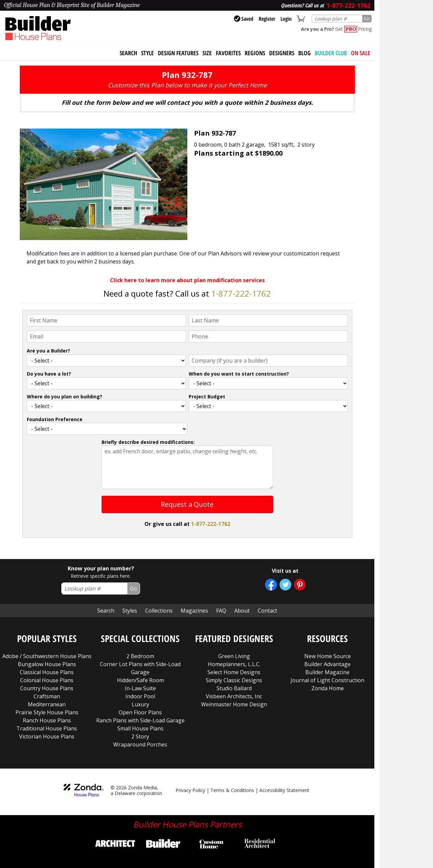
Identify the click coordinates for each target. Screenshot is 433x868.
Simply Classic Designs (234, 680)
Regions (255, 53)
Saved (244, 19)
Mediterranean (47, 704)
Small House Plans (140, 728)
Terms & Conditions (232, 790)
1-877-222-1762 (241, 293)
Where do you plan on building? (65, 397)
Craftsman (47, 696)
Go (367, 19)
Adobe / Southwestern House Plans (47, 656)
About (242, 611)
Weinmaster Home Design (234, 704)
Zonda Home (328, 688)
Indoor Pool (140, 696)
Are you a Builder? (48, 351)
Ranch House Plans (47, 720)
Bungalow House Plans (47, 664)
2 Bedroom (140, 656)
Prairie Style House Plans (47, 712)
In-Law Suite (140, 688)
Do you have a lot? (49, 374)
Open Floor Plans (140, 712)
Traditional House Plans (47, 728)
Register (267, 19)
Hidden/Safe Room (140, 680)
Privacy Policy (190, 790)
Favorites (228, 53)
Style (147, 53)
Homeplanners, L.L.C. (234, 664)
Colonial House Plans (47, 680)
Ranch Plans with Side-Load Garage (140, 720)
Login (286, 19)
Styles (130, 611)
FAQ (221, 611)
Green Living (234, 656)
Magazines (194, 611)
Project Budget (207, 397)
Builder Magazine (327, 672)
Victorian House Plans (47, 736)
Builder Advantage (327, 664)
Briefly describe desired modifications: (148, 442)
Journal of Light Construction (327, 680)
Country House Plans (47, 688)
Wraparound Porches (140, 744)
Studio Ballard (234, 688)
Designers (282, 53)
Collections (159, 611)
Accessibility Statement (284, 790)
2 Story (140, 736)
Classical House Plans (47, 672)
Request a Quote (187, 504)
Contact (267, 611)
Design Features (178, 53)
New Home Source (328, 656)
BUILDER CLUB (331, 53)
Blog (304, 53)
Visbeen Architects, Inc (234, 696)
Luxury (140, 704)
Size (207, 53)
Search (106, 611)
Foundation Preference (55, 419)
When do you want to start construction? (239, 374)
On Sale (361, 53)
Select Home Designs (234, 672)
